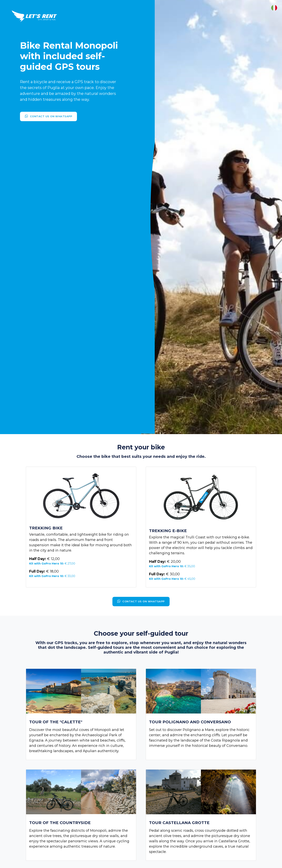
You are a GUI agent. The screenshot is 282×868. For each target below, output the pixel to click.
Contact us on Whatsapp (48, 116)
